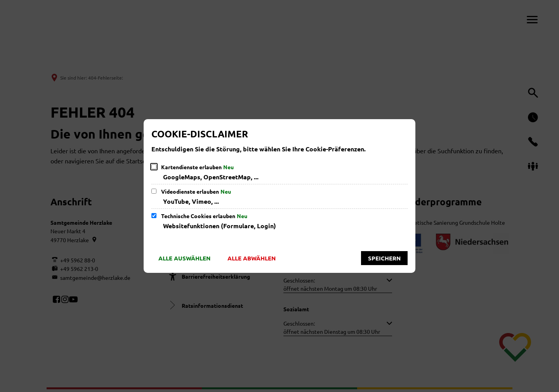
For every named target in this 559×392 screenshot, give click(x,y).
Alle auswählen (184, 258)
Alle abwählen (252, 258)
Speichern (384, 258)
